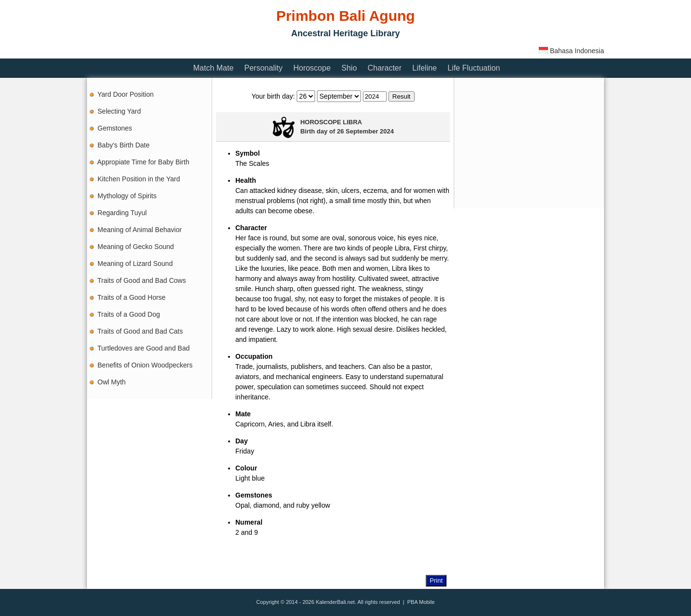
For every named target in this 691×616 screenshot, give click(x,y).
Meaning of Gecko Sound (136, 247)
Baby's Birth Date (124, 145)
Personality (264, 68)
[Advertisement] (263, 50)
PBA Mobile (421, 602)
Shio (349, 68)
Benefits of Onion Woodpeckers (145, 365)
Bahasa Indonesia (571, 51)
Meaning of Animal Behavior (140, 230)
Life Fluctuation (474, 68)
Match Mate (214, 68)
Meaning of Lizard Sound (135, 264)
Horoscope (312, 68)
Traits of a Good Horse (132, 297)
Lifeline (425, 68)
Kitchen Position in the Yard (139, 179)
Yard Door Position (126, 94)
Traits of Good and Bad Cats (140, 331)
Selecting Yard (119, 111)
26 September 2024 (365, 131)
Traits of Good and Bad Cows (142, 280)
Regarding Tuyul (122, 213)
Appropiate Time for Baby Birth (143, 162)
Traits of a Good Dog (129, 314)
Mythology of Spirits (127, 196)
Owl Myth (112, 382)
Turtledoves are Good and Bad (144, 348)
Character (385, 68)
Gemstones (115, 128)
